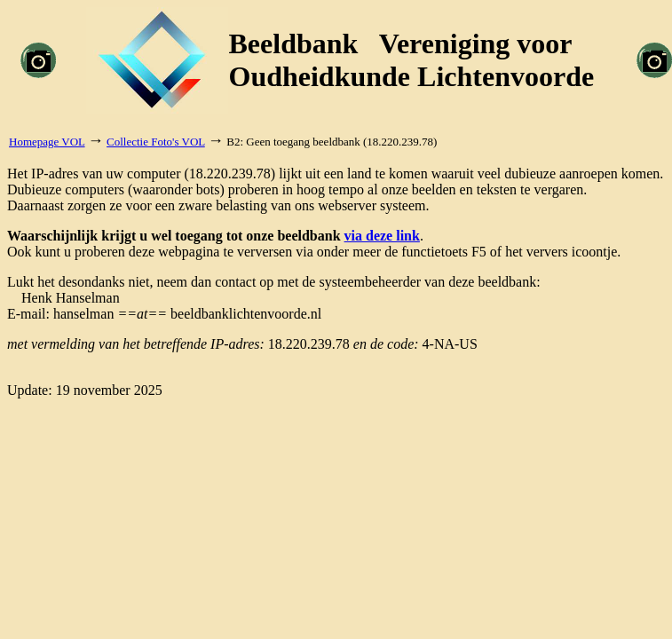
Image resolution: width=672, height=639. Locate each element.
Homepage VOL (47, 142)
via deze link (382, 236)
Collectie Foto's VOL (156, 142)
